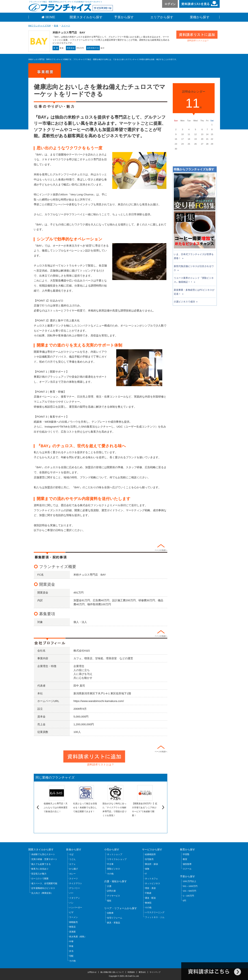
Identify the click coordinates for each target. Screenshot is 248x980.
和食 (71, 946)
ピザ (71, 912)
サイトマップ (155, 972)
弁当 (71, 951)
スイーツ (66, 26)
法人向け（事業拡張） (42, 893)
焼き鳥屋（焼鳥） (78, 937)
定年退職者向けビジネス (43, 888)
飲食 (56, 26)
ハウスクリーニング (155, 912)
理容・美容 (150, 888)
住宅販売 (149, 859)
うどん (72, 859)
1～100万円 (188, 896)
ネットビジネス (153, 883)
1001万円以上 (190, 881)
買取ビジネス (114, 869)
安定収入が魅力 (39, 874)
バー (71, 893)
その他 (72, 961)
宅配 (71, 956)
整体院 (148, 903)
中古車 (110, 864)
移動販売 (73, 922)
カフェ (72, 864)
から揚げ (73, 869)
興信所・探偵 (151, 864)
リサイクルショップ (117, 859)
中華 (71, 941)
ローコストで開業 (40, 879)
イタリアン (75, 898)
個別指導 (187, 864)
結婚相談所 (150, 854)
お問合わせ (92, 972)
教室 (185, 859)
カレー (72, 874)
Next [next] (164, 807)
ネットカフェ (151, 879)
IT (146, 874)
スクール (187, 869)
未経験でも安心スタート (43, 854)
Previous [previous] (37, 807)
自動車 (110, 913)
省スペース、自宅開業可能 (44, 883)
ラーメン (73, 917)
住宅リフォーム (115, 918)
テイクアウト (76, 883)
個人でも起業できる (41, 864)
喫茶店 (72, 927)
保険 (147, 869)
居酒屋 (72, 932)
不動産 (148, 893)
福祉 (109, 901)
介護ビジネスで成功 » (186, 302)
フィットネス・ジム (155, 917)
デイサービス (114, 896)
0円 (184, 901)
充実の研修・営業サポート (44, 859)
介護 (109, 886)
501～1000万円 (190, 886)
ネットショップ (115, 854)
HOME (50, 17)
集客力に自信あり (40, 869)
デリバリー (75, 888)
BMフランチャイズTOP (40, 26)
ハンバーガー (76, 908)
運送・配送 (150, 898)
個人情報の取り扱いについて (112, 972)
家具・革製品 (114, 923)
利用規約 (131, 972)
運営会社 (142, 972)
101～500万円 (190, 891)
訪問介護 (111, 891)
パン (71, 903)
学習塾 (186, 854)
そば (71, 854)
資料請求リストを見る (199, 4)
